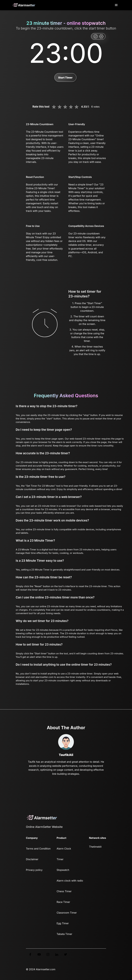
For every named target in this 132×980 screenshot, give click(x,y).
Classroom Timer (67, 913)
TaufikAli (66, 755)
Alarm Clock (64, 849)
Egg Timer (63, 923)
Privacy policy (34, 870)
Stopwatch (63, 870)
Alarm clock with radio (70, 881)
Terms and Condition (38, 849)
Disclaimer (32, 859)
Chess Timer (64, 891)
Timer (60, 859)
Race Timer (63, 902)
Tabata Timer (64, 934)
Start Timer (65, 78)
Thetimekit (95, 847)
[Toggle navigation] (116, 5)
